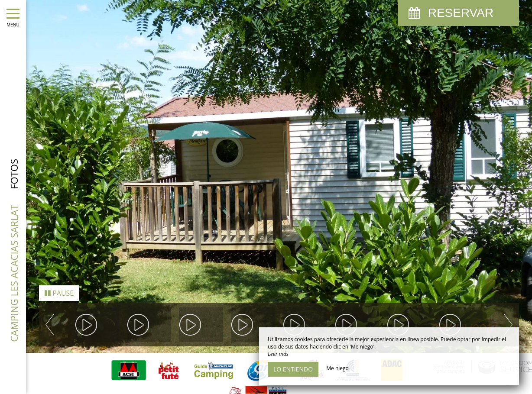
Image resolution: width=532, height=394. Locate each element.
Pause (59, 284)
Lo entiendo (293, 369)
